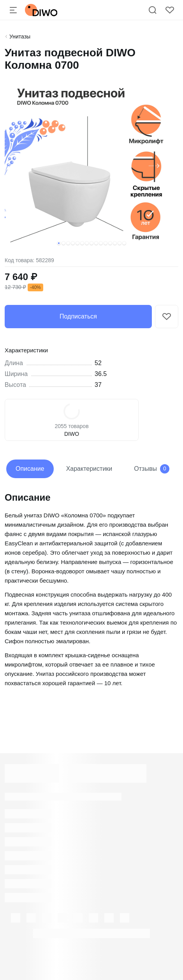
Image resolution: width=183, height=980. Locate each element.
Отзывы (152, 469)
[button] (59, 243)
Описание (30, 469)
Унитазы (20, 37)
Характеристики (89, 469)
